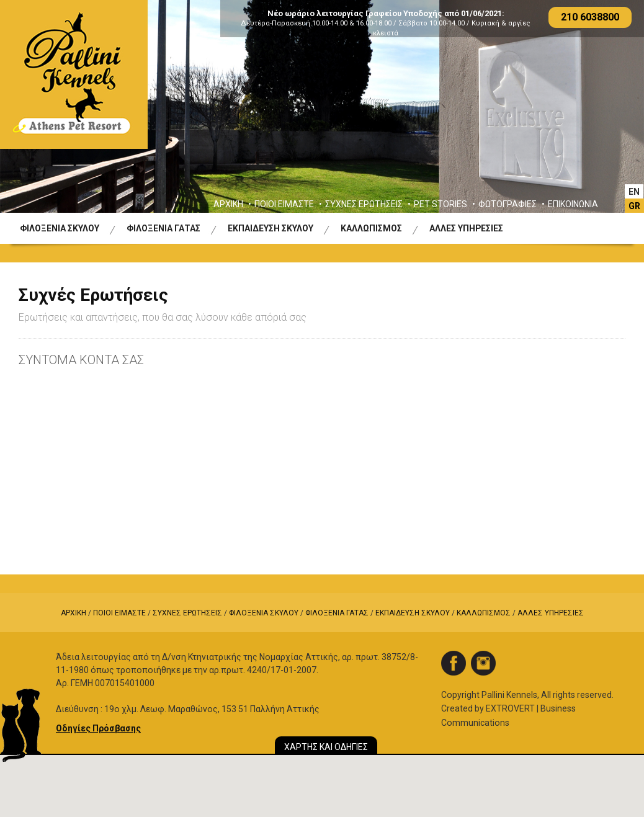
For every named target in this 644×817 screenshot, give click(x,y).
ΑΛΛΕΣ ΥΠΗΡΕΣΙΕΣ (466, 228)
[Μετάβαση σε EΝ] (634, 191)
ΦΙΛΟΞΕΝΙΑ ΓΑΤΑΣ (163, 228)
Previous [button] (30, 116)
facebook (454, 663)
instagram (483, 663)
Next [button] (614, 116)
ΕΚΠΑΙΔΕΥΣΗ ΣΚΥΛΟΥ (271, 228)
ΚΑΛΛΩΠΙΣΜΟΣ (371, 228)
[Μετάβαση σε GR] (634, 206)
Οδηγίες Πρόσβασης (98, 728)
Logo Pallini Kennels (74, 74)
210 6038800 (590, 17)
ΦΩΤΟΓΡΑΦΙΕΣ (508, 204)
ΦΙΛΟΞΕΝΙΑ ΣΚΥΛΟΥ (60, 228)
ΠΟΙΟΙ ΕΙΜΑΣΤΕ (284, 204)
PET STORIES (441, 204)
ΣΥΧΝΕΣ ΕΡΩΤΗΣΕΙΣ (364, 204)
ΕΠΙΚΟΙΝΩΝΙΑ (573, 204)
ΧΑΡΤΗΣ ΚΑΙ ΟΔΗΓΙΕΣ (326, 747)
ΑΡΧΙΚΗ (228, 204)
